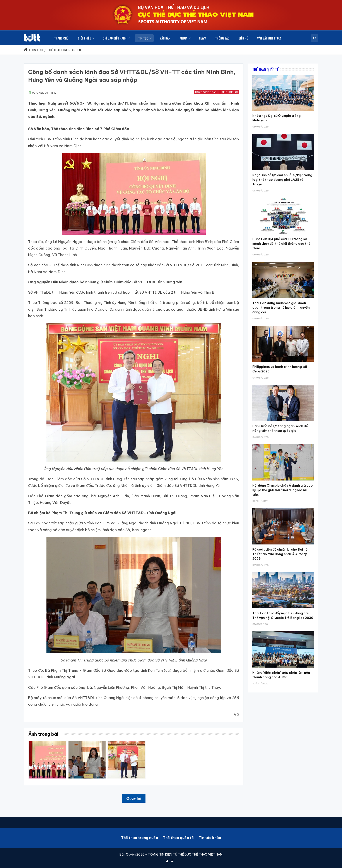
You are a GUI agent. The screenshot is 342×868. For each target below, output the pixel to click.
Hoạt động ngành (207, 92)
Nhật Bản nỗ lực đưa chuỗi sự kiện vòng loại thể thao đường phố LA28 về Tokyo (282, 180)
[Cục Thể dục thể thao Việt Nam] (32, 38)
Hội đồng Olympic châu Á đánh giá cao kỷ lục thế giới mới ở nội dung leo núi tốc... (283, 490)
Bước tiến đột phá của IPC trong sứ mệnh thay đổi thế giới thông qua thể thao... (281, 244)
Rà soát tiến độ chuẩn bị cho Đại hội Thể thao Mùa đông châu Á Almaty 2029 (280, 554)
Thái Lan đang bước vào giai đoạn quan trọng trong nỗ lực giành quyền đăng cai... (281, 308)
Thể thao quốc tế (178, 838)
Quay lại (134, 798)
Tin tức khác (230, 92)
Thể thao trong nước (139, 838)
